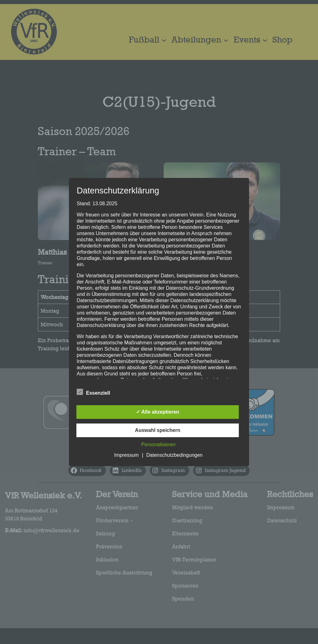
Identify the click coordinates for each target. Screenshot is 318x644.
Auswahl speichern (158, 430)
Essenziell (93, 392)
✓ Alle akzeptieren (158, 412)
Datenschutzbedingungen (174, 455)
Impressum (127, 455)
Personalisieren (158, 444)
